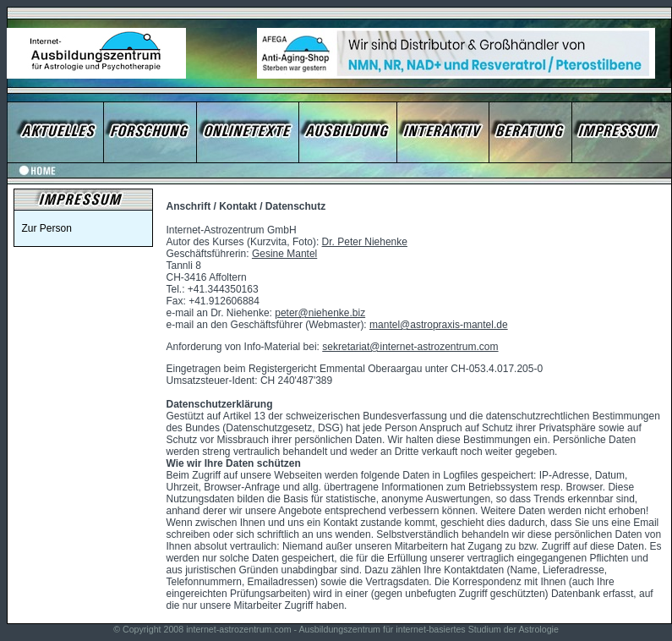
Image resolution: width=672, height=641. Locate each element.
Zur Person (47, 228)
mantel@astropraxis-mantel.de (439, 325)
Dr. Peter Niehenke (365, 242)
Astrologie (538, 629)
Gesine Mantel (284, 254)
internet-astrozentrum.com (238, 629)
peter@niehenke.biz (320, 313)
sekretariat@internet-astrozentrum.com (410, 347)
